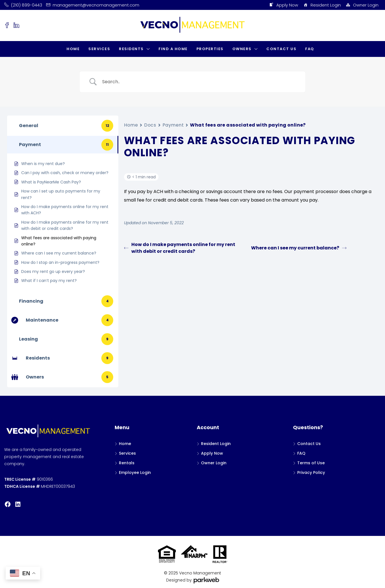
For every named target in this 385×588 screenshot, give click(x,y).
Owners (242, 49)
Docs (150, 125)
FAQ (310, 49)
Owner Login (362, 5)
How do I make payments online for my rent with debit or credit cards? (180, 248)
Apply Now (284, 5)
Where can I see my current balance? (299, 248)
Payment (173, 125)
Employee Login (135, 472)
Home (73, 49)
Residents (131, 49)
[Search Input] (200, 82)
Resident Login (322, 5)
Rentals (127, 463)
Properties (210, 49)
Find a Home (173, 49)
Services (99, 49)
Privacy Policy (311, 472)
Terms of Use (311, 463)
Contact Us (281, 49)
